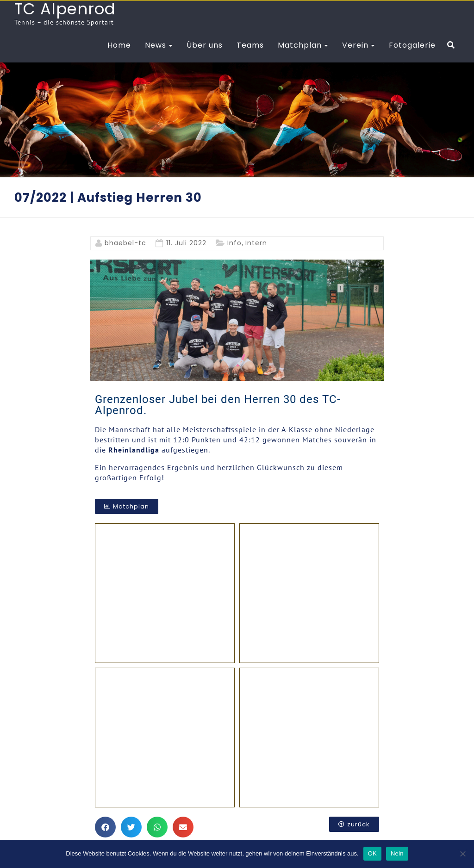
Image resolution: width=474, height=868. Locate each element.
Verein (355, 45)
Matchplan (300, 45)
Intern (256, 243)
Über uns (205, 45)
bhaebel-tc (125, 243)
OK (372, 853)
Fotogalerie (412, 45)
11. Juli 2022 (186, 243)
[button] (105, 825)
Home (119, 45)
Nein (397, 853)
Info (234, 243)
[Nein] (462, 854)
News (156, 45)
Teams (250, 45)
